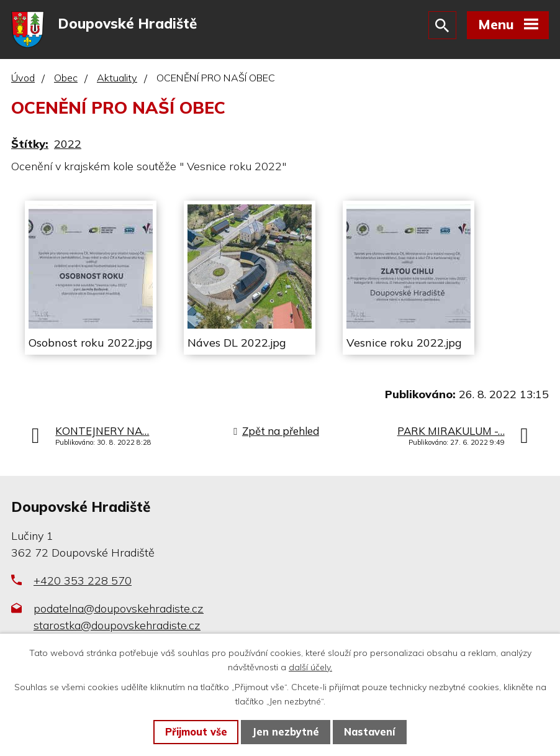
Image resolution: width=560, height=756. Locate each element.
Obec (66, 79)
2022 (68, 144)
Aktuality (117, 79)
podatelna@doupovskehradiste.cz (119, 609)
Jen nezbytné (286, 732)
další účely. (310, 667)
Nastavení (369, 732)
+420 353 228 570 (83, 581)
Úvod (23, 79)
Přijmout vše (196, 732)
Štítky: (30, 144)
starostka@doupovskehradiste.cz (117, 626)
